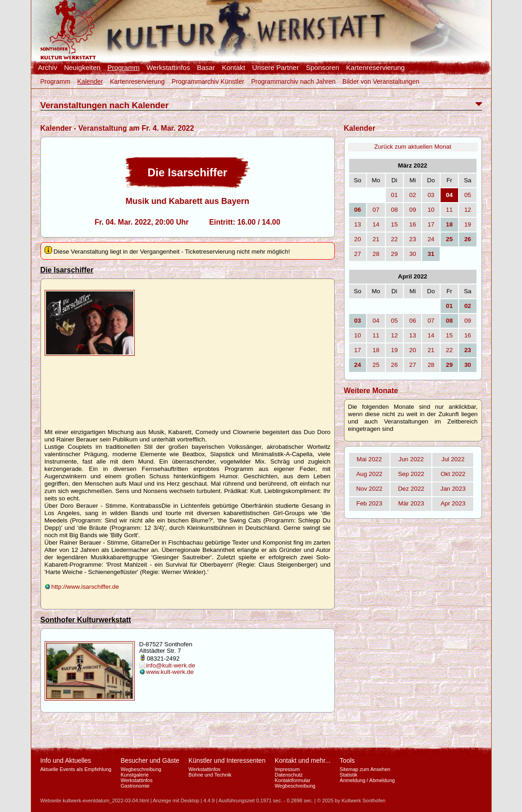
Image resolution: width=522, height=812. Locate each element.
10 (431, 210)
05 (468, 195)
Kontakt (233, 68)
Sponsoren (323, 68)
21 (376, 239)
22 (394, 239)
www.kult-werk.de (170, 672)
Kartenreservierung (376, 68)
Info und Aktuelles (66, 760)
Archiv (48, 68)
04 (376, 321)
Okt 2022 (453, 474)
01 (394, 195)
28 (376, 254)
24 (431, 239)
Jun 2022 (411, 459)
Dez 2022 (411, 489)
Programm (123, 68)
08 (394, 210)
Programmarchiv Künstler (208, 81)
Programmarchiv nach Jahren (293, 81)
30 (413, 254)
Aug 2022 (369, 474)
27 (358, 254)
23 (413, 239)
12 (468, 210)
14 (376, 224)
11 (450, 210)
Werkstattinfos (168, 68)
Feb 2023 (369, 503)
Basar (206, 68)
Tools (347, 760)
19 (468, 224)
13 (358, 224)
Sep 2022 (411, 474)
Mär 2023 (411, 503)
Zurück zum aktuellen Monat (413, 147)
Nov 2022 (369, 489)
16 (413, 224)
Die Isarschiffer (67, 270)
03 (431, 195)
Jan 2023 (453, 489)
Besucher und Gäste (150, 760)
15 (394, 224)
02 (413, 195)
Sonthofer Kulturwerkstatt (86, 620)
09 (413, 210)
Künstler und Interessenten (227, 760)
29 (394, 254)
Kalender (90, 81)
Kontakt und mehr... (302, 760)
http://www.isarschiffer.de (85, 587)
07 (376, 210)
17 (431, 224)
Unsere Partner (275, 68)
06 (413, 321)
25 (376, 365)
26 (394, 365)
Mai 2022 (370, 459)
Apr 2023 (453, 503)
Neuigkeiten (82, 68)
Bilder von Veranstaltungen (381, 81)
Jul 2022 (453, 459)
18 (376, 350)
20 (358, 239)
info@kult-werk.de (171, 665)
